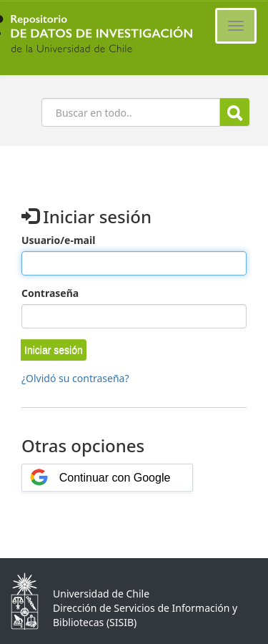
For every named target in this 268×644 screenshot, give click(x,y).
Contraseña (50, 293)
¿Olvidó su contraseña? (75, 378)
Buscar (235, 113)
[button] (54, 350)
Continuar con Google (115, 478)
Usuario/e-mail (58, 240)
